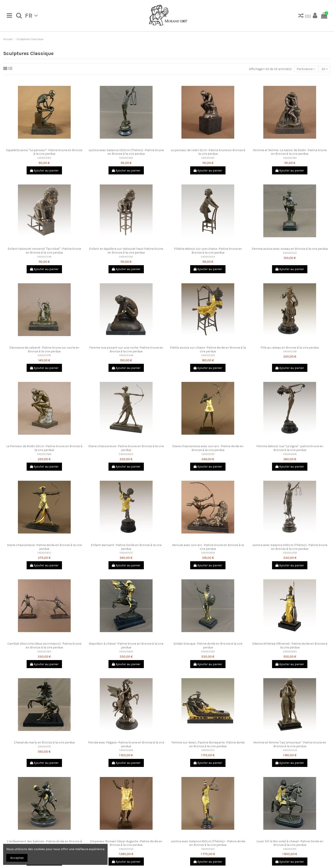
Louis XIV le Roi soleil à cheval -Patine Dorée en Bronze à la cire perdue (290, 843)
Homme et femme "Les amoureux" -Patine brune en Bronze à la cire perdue (290, 744)
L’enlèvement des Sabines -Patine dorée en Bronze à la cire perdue (44, 843)
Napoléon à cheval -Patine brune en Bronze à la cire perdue (126, 646)
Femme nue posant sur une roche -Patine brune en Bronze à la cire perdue (126, 349)
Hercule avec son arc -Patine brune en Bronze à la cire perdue (208, 547)
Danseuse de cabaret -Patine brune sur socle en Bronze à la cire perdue (44, 349)
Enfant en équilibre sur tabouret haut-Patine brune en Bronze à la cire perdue (126, 251)
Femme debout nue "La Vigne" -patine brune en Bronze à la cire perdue (290, 448)
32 (325, 69)
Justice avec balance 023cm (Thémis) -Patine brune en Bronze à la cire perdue (126, 152)
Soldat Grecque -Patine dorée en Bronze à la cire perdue (208, 646)
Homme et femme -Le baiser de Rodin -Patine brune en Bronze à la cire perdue (290, 152)
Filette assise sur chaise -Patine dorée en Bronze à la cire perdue (208, 349)
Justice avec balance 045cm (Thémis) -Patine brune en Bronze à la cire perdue (290, 547)
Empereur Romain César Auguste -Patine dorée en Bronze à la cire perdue (126, 843)
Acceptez (17, 858)
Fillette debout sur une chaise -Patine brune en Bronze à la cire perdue (208, 251)
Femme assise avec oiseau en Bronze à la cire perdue (290, 249)
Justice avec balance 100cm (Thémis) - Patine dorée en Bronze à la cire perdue (208, 843)
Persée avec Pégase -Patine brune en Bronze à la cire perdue (126, 744)
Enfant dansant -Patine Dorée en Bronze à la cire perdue (126, 547)
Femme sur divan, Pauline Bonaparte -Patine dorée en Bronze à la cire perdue (208, 744)
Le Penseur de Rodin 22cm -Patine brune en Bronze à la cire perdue (44, 448)
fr (31, 16)
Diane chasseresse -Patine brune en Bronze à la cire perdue (126, 448)
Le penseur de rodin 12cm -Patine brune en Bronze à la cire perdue (208, 152)
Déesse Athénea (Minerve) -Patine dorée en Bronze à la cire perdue (290, 646)
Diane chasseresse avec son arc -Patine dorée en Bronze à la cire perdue (208, 448)
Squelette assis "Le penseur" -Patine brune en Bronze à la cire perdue (44, 152)
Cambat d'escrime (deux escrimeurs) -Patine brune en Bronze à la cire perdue (44, 646)
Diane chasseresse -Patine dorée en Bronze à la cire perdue (44, 547)
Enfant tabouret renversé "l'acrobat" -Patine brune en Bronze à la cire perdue (44, 251)
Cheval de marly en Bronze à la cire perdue (44, 742)
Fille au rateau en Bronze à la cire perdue (290, 348)
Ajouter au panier (44, 170)
